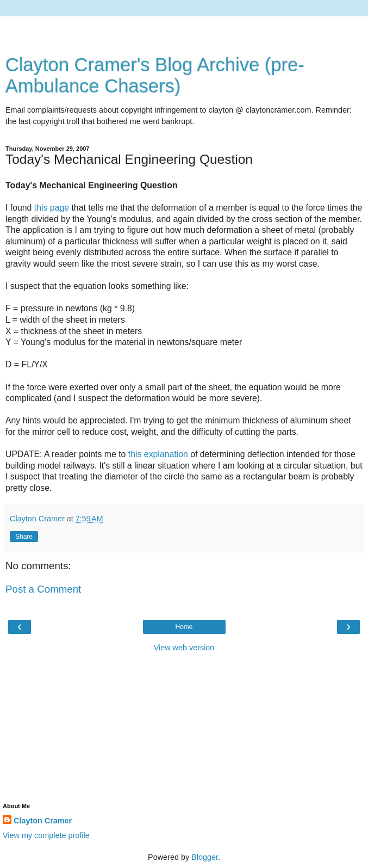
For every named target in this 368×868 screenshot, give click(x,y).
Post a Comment (43, 589)
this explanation (158, 454)
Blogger (205, 857)
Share (24, 537)
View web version (184, 648)
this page (52, 208)
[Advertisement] (184, 30)
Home (184, 627)
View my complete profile (46, 835)
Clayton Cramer (43, 821)
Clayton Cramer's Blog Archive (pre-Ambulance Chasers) (155, 75)
